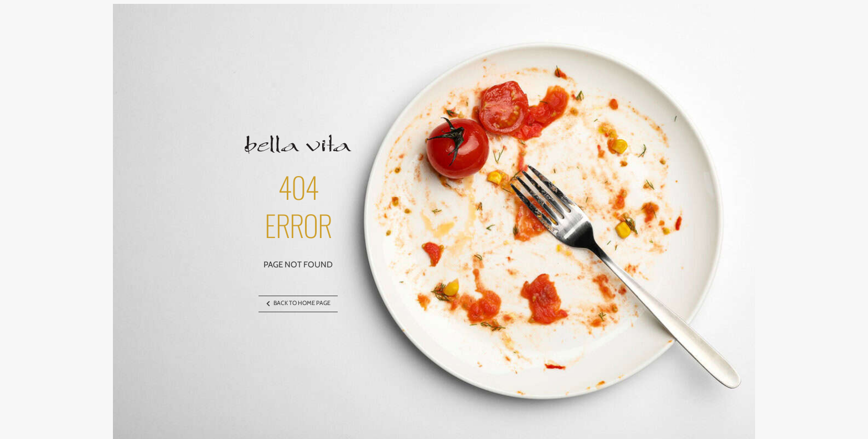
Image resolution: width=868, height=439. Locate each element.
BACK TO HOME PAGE (298, 304)
